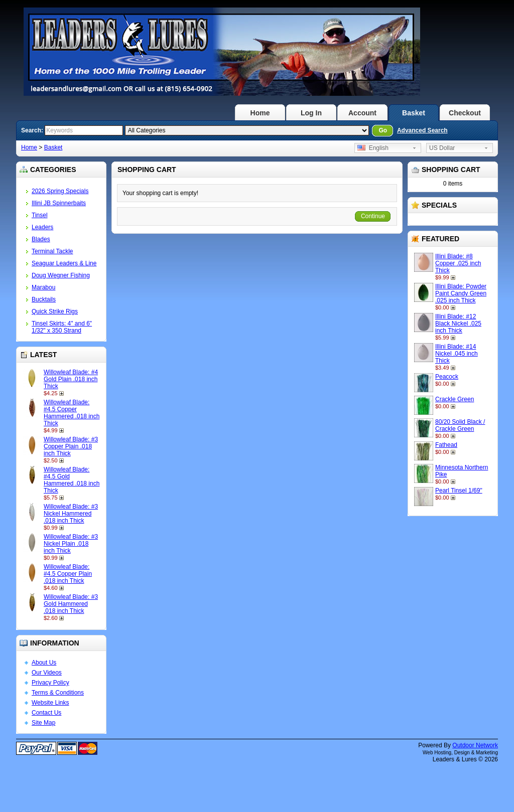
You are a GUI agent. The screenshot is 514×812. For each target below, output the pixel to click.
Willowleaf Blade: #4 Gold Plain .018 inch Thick (71, 379)
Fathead (446, 445)
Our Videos (47, 673)
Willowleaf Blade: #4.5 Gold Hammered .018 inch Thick (72, 480)
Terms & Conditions (58, 693)
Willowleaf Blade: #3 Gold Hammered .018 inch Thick (71, 604)
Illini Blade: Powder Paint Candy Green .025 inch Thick (461, 293)
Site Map (43, 723)
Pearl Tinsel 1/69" (459, 491)
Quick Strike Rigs (55, 311)
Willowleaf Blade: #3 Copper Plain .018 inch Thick (71, 446)
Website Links (50, 703)
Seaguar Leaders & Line (64, 263)
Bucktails (44, 299)
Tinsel (40, 215)
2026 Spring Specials (60, 191)
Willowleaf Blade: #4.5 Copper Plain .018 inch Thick (68, 574)
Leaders (42, 227)
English (373, 148)
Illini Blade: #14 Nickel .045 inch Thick (457, 354)
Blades (41, 239)
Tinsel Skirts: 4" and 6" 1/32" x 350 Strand (62, 327)
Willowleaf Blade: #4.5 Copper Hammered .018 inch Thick (72, 413)
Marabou (43, 287)
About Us (44, 663)
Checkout (465, 113)
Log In (311, 113)
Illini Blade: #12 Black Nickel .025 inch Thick (458, 323)
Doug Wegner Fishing (61, 275)
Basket (414, 113)
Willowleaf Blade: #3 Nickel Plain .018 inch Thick (71, 544)
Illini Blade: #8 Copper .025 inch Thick (458, 263)
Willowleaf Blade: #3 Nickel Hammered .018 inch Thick (71, 514)
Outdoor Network (475, 745)
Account (362, 113)
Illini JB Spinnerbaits (59, 203)
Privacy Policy (50, 683)
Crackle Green (455, 399)
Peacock (447, 377)
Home (260, 113)
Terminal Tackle (52, 251)
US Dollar (442, 148)
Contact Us (46, 713)
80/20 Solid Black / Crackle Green (460, 425)
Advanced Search (422, 130)
